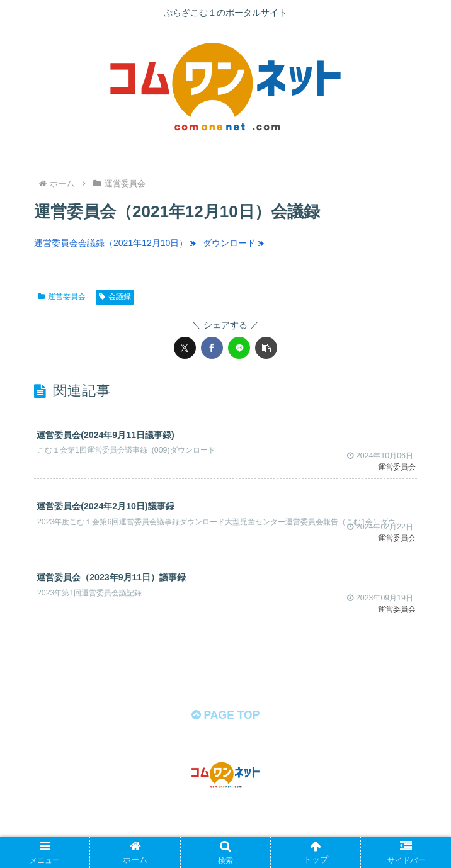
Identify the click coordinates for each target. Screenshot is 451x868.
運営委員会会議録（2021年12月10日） (116, 243)
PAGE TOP (225, 731)
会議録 (115, 296)
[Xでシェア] (185, 348)
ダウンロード (236, 243)
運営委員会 (62, 296)
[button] (266, 348)
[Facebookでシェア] (212, 348)
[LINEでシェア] (239, 348)
